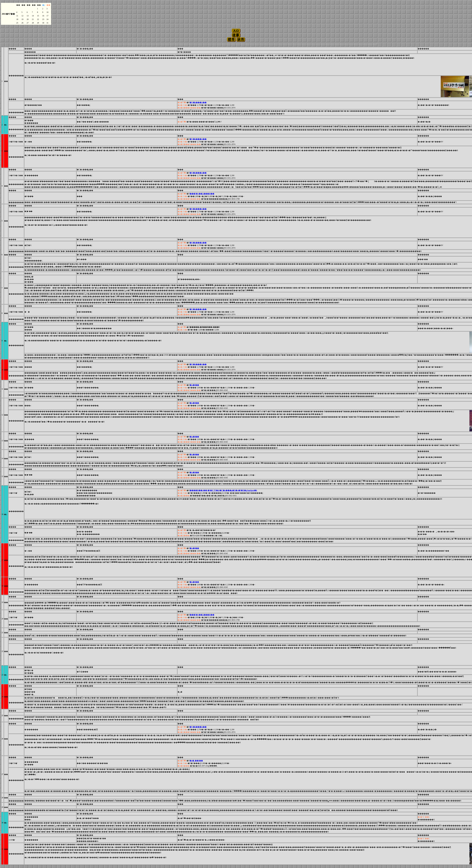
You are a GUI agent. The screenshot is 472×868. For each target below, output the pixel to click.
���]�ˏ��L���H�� (202, 194)
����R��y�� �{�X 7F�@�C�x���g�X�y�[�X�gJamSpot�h (223, 490)
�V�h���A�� (198, 102)
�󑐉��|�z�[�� (194, 385)
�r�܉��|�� (196, 761)
